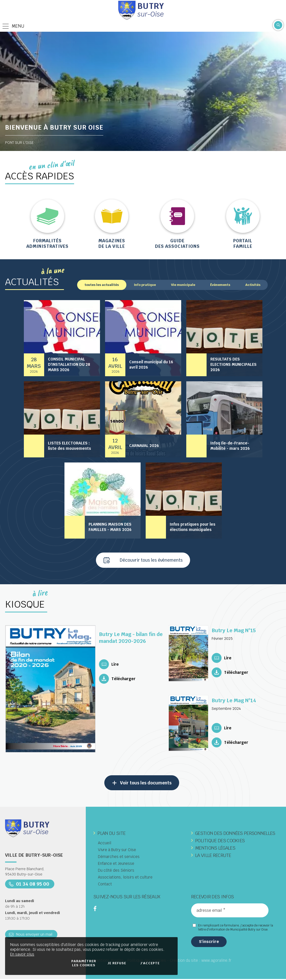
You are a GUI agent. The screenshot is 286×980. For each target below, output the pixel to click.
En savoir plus (22, 954)
